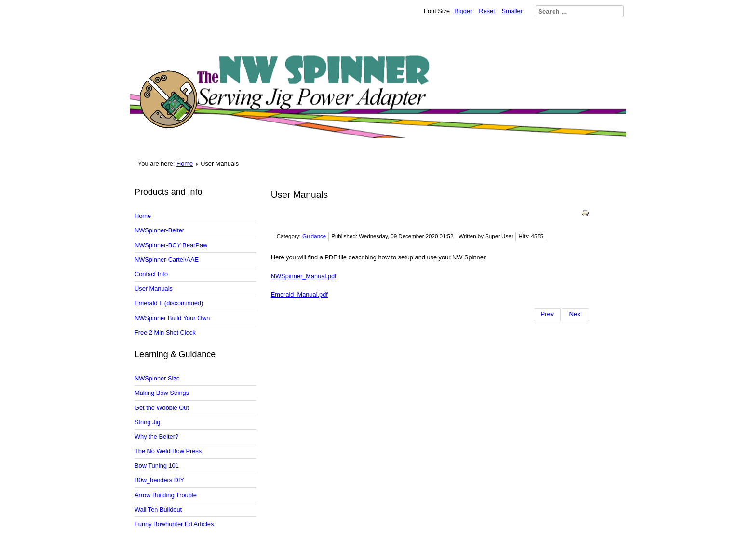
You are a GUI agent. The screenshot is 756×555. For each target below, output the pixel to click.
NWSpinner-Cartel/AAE (167, 260)
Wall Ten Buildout (158, 509)
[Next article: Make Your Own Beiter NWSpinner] (575, 314)
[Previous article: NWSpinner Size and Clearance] (547, 314)
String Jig (147, 422)
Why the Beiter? (156, 437)
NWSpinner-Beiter (159, 230)
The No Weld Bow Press (168, 451)
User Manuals (154, 289)
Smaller (512, 11)
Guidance (314, 236)
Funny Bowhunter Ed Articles (174, 524)
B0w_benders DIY (159, 480)
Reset (487, 11)
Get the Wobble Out (162, 408)
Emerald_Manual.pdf (299, 294)
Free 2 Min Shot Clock (165, 332)
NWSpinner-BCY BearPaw (171, 245)
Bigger (463, 11)
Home (185, 164)
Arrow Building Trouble (166, 495)
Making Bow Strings (162, 393)
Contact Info (151, 274)
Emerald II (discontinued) (169, 303)
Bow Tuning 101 (157, 466)
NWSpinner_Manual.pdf (304, 276)
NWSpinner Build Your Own (172, 318)
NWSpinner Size (157, 378)
